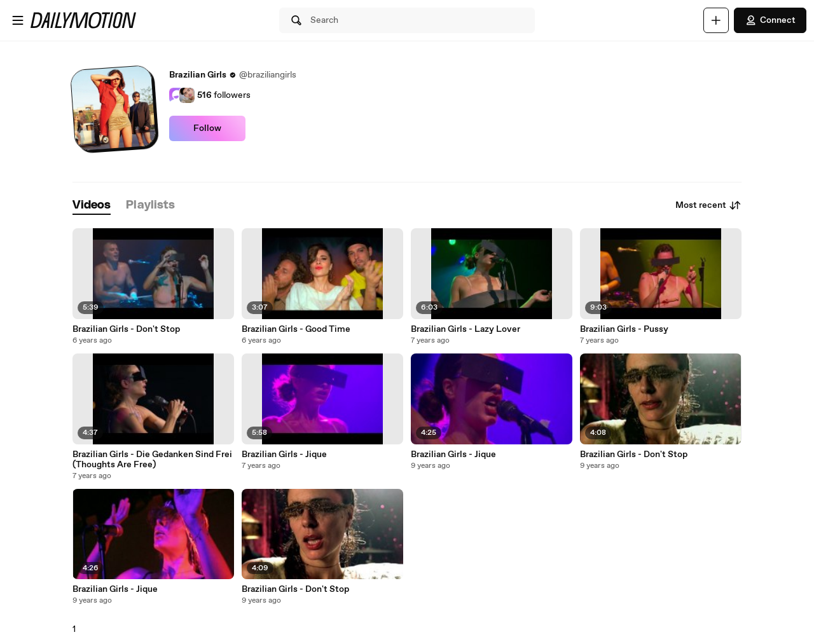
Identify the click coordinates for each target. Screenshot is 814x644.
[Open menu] (18, 20)
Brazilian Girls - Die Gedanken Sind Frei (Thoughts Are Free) (152, 460)
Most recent (708, 205)
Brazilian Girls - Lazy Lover (466, 329)
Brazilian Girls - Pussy (624, 329)
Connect (770, 20)
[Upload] (716, 20)
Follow (207, 128)
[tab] (92, 206)
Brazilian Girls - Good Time (296, 329)
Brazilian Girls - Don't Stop (126, 329)
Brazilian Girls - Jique (284, 455)
